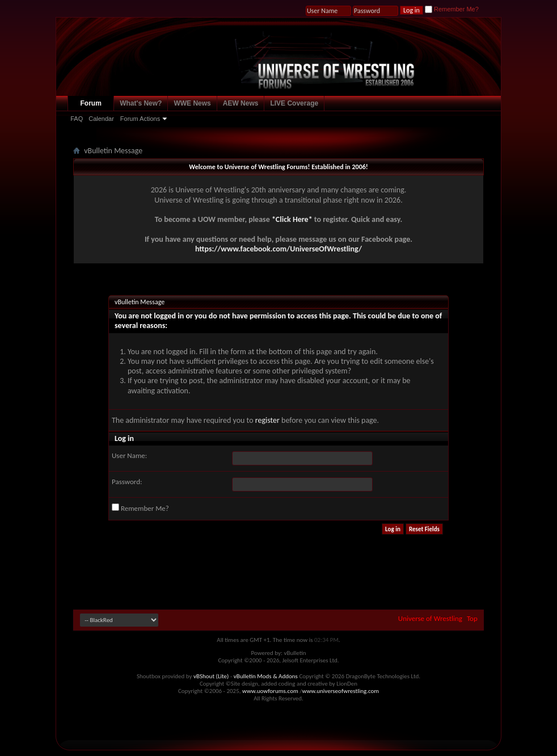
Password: (127, 482)
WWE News (192, 103)
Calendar (101, 119)
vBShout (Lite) (211, 676)
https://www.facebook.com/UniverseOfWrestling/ (278, 249)
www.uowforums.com (270, 691)
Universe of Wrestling (430, 618)
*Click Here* (292, 219)
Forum (91, 103)
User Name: (129, 455)
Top (472, 618)
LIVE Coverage (294, 103)
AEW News (241, 103)
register (267, 420)
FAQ (77, 119)
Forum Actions (140, 119)
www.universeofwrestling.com (341, 691)
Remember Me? (452, 9)
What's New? (141, 103)
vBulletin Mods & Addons (266, 676)
